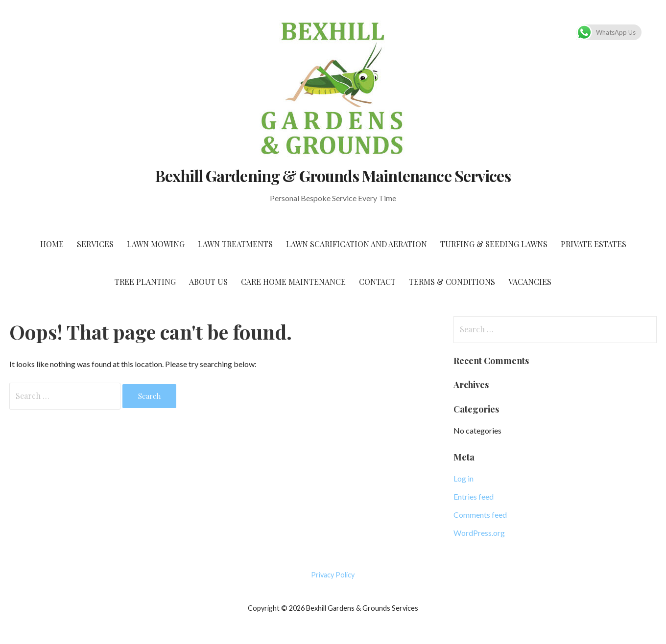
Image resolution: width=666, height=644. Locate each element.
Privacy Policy (333, 575)
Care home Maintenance (293, 282)
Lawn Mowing (156, 244)
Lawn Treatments (235, 244)
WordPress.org (479, 533)
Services (95, 244)
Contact (377, 282)
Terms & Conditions (452, 282)
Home (52, 244)
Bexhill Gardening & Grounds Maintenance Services (333, 175)
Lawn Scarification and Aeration (357, 244)
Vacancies (530, 282)
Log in (464, 478)
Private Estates (594, 244)
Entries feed (474, 496)
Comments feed (480, 515)
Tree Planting (145, 282)
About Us (208, 282)
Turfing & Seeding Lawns (494, 244)
